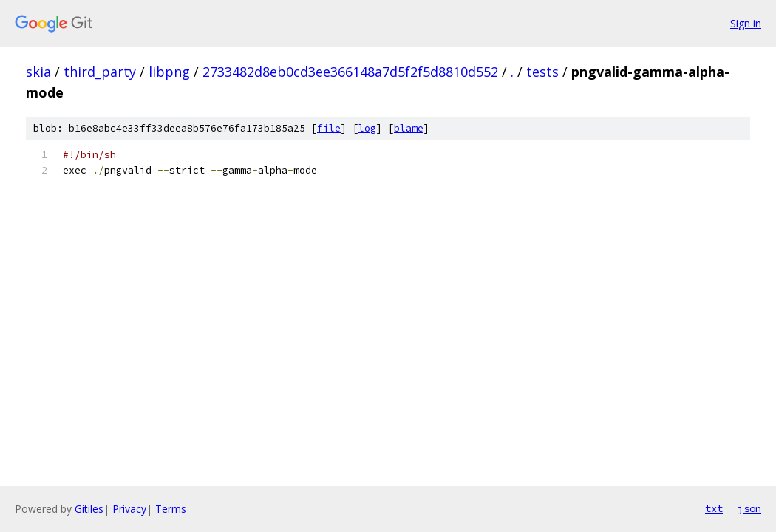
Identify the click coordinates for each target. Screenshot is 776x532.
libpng (169, 72)
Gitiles (89, 509)
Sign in (746, 23)
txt (714, 508)
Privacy (129, 509)
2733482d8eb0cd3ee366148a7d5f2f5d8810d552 (350, 72)
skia (38, 72)
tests (542, 72)
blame (409, 128)
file (329, 128)
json (749, 508)
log (367, 128)
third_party (100, 72)
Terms (171, 509)
